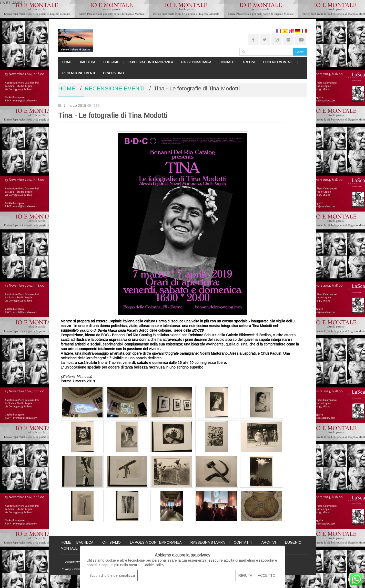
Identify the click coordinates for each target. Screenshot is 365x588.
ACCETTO (267, 575)
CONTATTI (227, 62)
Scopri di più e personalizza (112, 575)
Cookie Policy (153, 565)
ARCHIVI (249, 62)
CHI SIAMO (111, 62)
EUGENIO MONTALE (278, 62)
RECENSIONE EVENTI (79, 73)
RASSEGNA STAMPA (196, 62)
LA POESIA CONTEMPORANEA (150, 62)
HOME (67, 62)
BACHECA (88, 62)
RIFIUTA (245, 575)
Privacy (66, 569)
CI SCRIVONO (113, 73)
